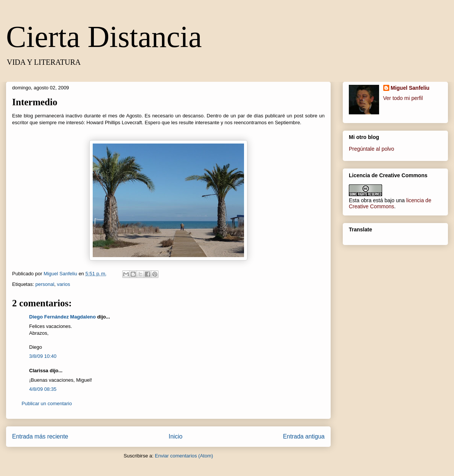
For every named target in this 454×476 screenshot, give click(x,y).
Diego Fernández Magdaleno (62, 317)
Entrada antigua (304, 436)
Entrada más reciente (40, 436)
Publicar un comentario (47, 403)
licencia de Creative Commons (390, 203)
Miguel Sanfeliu (410, 88)
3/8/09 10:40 (43, 356)
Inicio (176, 436)
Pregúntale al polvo (372, 149)
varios (64, 284)
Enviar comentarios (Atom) (184, 456)
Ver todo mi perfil (403, 98)
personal (45, 284)
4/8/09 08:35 (43, 389)
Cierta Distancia (104, 37)
